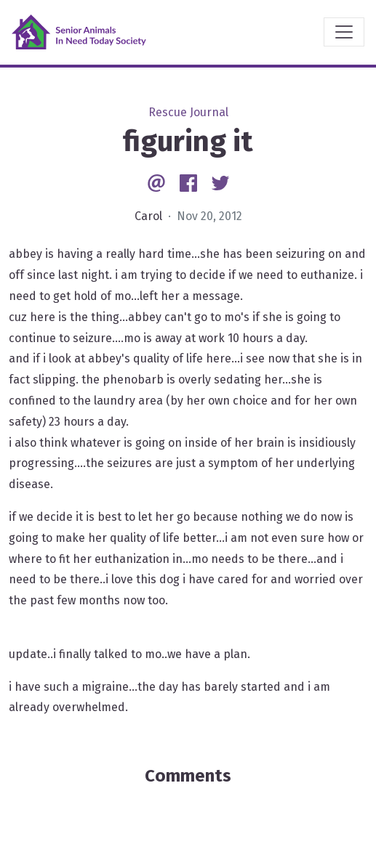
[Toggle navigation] (344, 32)
